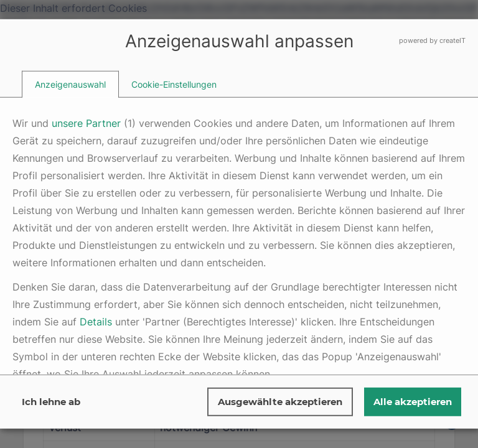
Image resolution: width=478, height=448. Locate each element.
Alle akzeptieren (413, 402)
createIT (452, 40)
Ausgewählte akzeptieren (280, 402)
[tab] (70, 84)
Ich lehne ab (51, 402)
